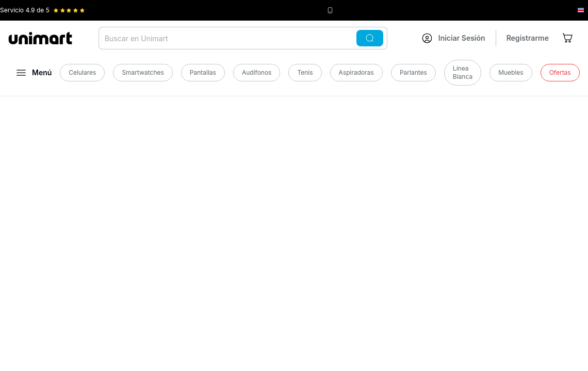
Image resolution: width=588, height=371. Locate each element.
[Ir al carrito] (568, 38)
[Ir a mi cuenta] (454, 38)
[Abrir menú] (34, 73)
